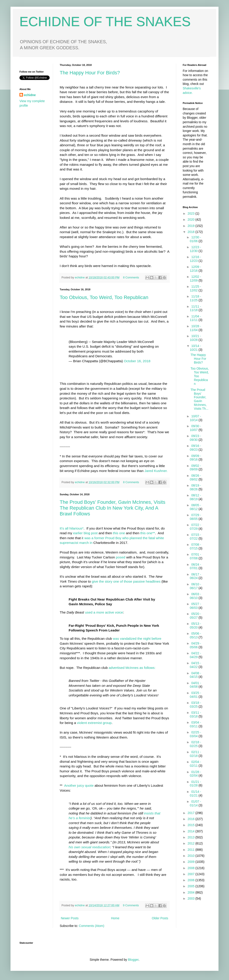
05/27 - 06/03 (195, 606)
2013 (192, 837)
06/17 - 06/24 (195, 576)
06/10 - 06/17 (195, 586)
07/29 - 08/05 (195, 517)
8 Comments (131, 278)
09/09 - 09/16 (195, 458)
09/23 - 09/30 (195, 438)
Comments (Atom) (92, 926)
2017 (192, 813)
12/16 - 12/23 (195, 259)
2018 (192, 232)
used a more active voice (104, 612)
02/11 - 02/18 (195, 754)
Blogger (133, 960)
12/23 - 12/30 (195, 249)
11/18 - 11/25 (195, 298)
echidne (80, 278)
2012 (192, 843)
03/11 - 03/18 (195, 714)
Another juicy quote (79, 785)
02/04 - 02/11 (195, 764)
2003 (192, 898)
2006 (192, 880)
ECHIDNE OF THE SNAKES (105, 22)
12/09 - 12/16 (195, 269)
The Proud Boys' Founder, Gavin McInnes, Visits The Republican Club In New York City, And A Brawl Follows (112, 508)
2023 (192, 213)
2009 (192, 862)
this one (119, 533)
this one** (147, 533)
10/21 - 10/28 (195, 338)
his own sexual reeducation (89, 847)
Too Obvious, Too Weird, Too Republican (104, 297)
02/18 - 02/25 (195, 744)
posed (121, 557)
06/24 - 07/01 (195, 566)
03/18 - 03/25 (195, 705)
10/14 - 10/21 (195, 348)
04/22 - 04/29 (195, 655)
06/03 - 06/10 (195, 596)
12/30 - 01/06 (195, 239)
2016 (192, 819)
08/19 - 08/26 (195, 487)
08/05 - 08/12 (195, 507)
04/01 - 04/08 (195, 685)
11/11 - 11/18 (195, 308)
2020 (192, 220)
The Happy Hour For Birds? (90, 73)
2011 (192, 850)
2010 (192, 856)
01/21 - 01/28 (195, 784)
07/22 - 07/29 (195, 527)
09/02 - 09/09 (195, 468)
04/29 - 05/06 (195, 645)
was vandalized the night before (137, 639)
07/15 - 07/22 (195, 537)
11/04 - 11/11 (195, 318)
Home (115, 918)
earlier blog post (86, 533)
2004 (192, 892)
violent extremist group (94, 723)
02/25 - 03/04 (195, 734)
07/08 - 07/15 (195, 546)
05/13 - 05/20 (195, 626)
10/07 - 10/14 (195, 418)
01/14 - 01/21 (195, 794)
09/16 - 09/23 (195, 448)
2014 (192, 831)
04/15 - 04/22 (195, 665)
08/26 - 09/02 (195, 477)
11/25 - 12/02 (195, 288)
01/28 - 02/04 (195, 774)
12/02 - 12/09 (195, 279)
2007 (192, 874)
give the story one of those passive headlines (126, 581)
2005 (192, 886)
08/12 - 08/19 (195, 497)
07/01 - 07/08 (195, 556)
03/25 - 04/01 (195, 695)
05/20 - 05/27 (195, 616)
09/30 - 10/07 (195, 428)
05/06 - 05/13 (195, 635)
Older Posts (160, 918)
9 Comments (131, 905)
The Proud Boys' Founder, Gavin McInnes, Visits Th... (199, 399)
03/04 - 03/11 (195, 724)
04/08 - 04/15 (195, 675)
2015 (192, 825)
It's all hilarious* (72, 528)
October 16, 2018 (137, 361)
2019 (192, 226)
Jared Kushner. (156, 471)
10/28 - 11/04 (195, 328)
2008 (192, 868)
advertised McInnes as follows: (132, 668)
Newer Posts (70, 918)
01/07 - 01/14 (195, 803)
